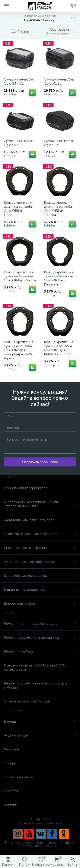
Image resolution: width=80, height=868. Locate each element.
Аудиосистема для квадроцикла (40, 562)
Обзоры (40, 763)
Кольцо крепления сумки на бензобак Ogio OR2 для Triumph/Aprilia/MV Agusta (19, 350)
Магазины (40, 749)
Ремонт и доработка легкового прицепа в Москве (40, 685)
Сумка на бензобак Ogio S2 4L (19, 143)
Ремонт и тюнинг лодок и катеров (40, 624)
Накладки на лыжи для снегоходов (40, 534)
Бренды (40, 721)
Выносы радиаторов (40, 603)
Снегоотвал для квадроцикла (40, 548)
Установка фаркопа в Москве (40, 701)
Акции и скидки (40, 735)
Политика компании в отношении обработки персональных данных (40, 844)
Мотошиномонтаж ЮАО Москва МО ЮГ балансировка (40, 667)
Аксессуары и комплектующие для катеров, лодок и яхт (40, 504)
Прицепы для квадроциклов (40, 488)
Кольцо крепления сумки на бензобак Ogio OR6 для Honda (19, 209)
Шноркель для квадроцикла (40, 576)
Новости (40, 791)
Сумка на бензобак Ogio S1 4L (59, 143)
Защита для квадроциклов (40, 589)
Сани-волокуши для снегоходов (40, 520)
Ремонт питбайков (40, 651)
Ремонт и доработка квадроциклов (40, 637)
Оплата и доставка (40, 777)
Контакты (40, 805)
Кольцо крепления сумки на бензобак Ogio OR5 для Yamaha (59, 209)
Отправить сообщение (40, 462)
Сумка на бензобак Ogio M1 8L (59, 81)
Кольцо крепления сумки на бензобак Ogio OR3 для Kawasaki (59, 278)
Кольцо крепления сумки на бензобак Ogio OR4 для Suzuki (20, 276)
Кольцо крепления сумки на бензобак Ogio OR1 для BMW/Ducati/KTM (59, 348)
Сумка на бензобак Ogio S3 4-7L (19, 81)
